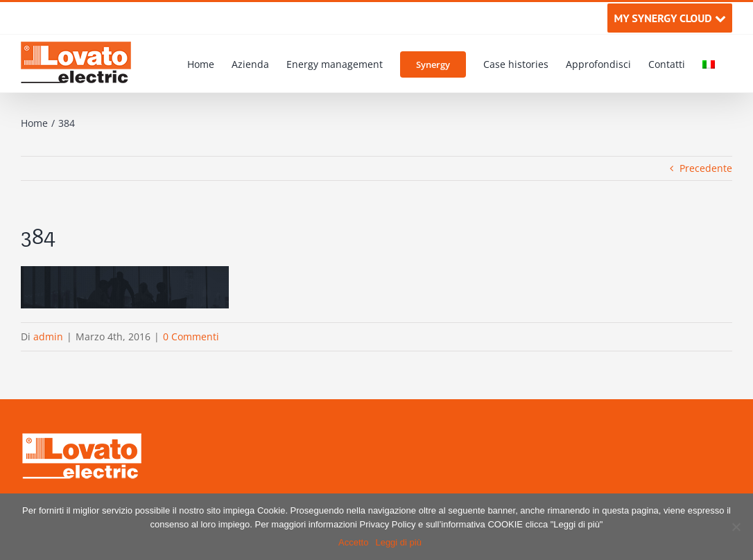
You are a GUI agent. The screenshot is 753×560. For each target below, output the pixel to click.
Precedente (706, 168)
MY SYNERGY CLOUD (669, 18)
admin (48, 336)
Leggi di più (398, 542)
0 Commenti (191, 336)
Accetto (353, 542)
